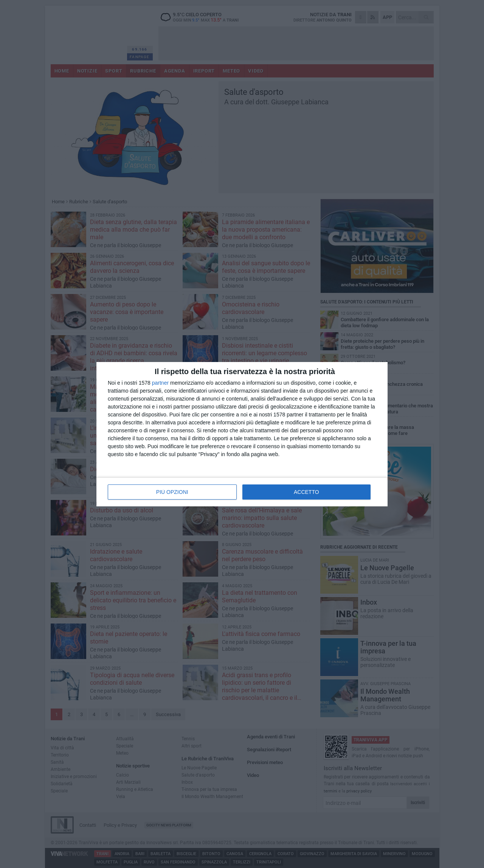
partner (160, 383)
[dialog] (242, 434)
